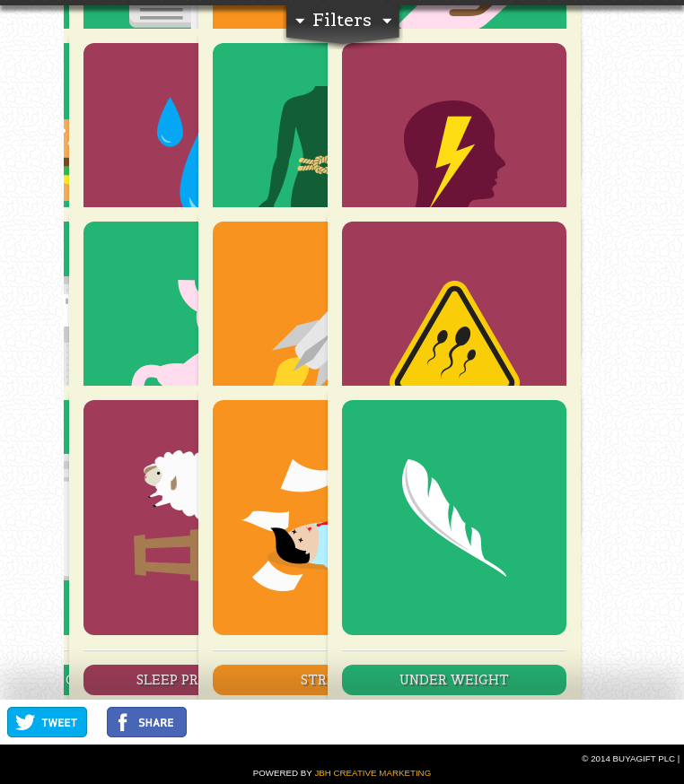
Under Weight (454, 680)
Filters (342, 20)
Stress (325, 680)
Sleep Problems (196, 680)
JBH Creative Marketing (373, 773)
